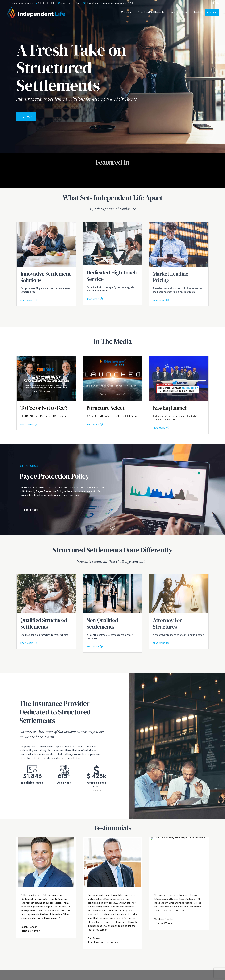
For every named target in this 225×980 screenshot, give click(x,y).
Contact (212, 13)
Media (197, 12)
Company (126, 12)
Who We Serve (179, 12)
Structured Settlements (151, 12)
